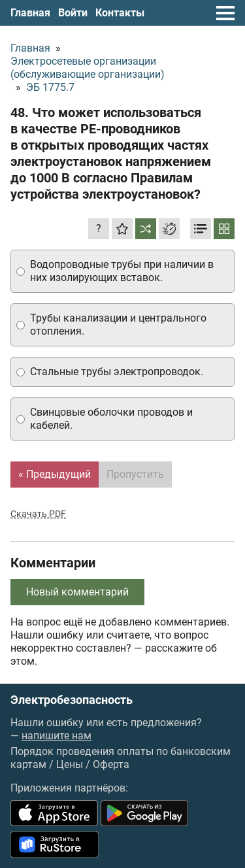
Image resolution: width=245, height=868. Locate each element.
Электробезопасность (72, 700)
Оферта (111, 764)
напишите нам (57, 736)
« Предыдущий (55, 474)
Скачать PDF (38, 514)
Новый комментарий (77, 592)
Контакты (120, 13)
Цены (70, 764)
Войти (73, 13)
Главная (30, 13)
